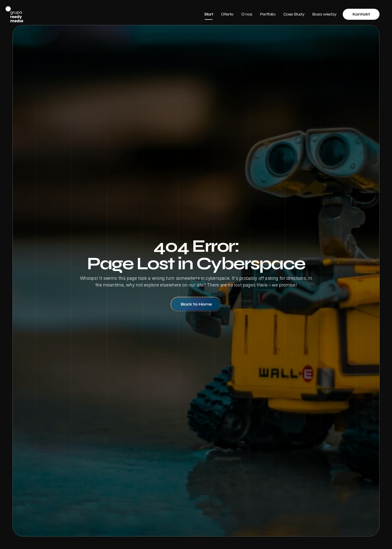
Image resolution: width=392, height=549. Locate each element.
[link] (361, 14)
